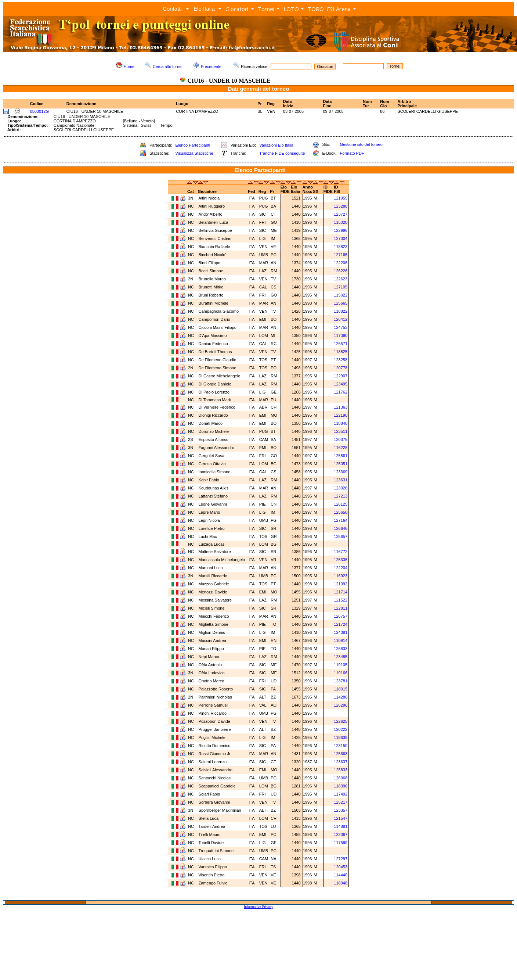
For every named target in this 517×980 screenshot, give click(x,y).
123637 (341, 762)
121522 (341, 600)
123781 (341, 681)
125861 (341, 456)
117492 (341, 794)
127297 (341, 859)
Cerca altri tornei (168, 67)
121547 (341, 818)
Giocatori (237, 9)
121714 (341, 592)
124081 (341, 632)
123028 (341, 488)
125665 (341, 303)
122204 (341, 568)
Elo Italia (204, 9)
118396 (341, 786)
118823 (341, 247)
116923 (341, 576)
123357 (341, 810)
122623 (341, 279)
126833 (341, 649)
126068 (341, 778)
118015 (341, 689)
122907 (341, 376)
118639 (341, 737)
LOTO (291, 9)
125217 (341, 802)
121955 (341, 198)
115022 (341, 295)
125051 (341, 464)
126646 (341, 528)
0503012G (39, 111)
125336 (341, 560)
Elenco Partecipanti (193, 145)
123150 (341, 746)
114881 (341, 826)
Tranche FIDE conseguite (282, 153)
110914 (341, 640)
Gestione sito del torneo (361, 144)
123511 (341, 431)
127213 (341, 496)
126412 (341, 319)
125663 (341, 754)
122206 (341, 263)
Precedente (211, 67)
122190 (341, 415)
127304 (341, 238)
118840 (341, 423)
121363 (341, 407)
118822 (341, 311)
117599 (341, 843)
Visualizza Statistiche (194, 153)
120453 (341, 867)
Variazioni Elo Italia (276, 145)
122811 (341, 608)
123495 (341, 384)
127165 (341, 255)
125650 (341, 512)
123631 (341, 480)
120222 (341, 729)
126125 (341, 504)
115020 (341, 222)
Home (129, 67)
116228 (341, 448)
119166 (341, 673)
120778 (341, 368)
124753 (341, 327)
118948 (341, 883)
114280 (341, 697)
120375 (341, 439)
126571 (341, 344)
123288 (341, 206)
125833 (341, 770)
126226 (341, 271)
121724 (341, 624)
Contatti (172, 9)
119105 (341, 665)
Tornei (266, 9)
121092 (341, 584)
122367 (341, 834)
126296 (341, 705)
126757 (341, 616)
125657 (341, 536)
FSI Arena (339, 9)
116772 (341, 552)
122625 (341, 721)
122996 (341, 230)
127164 (341, 520)
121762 (341, 392)
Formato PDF (352, 153)
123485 (341, 657)
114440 (341, 875)
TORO (316, 9)
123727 (341, 214)
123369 (341, 472)
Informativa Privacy (258, 907)
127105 (341, 287)
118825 (341, 352)
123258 (341, 360)
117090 (341, 335)
